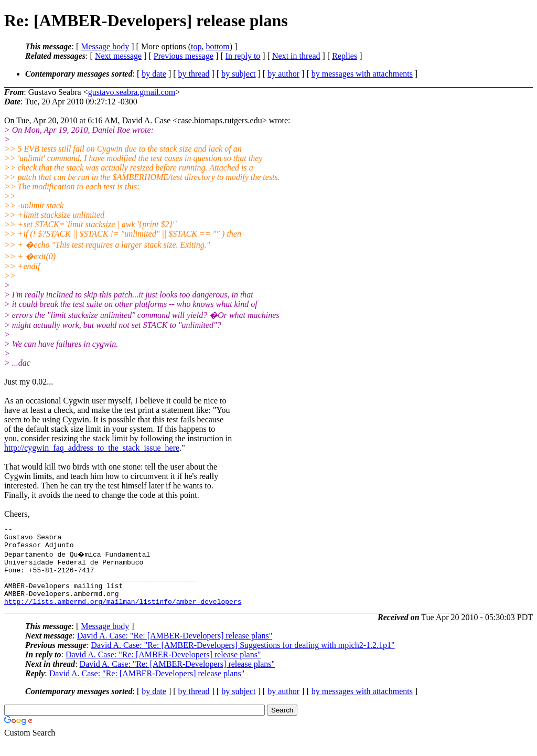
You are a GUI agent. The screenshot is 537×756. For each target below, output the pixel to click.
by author (283, 74)
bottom (217, 46)
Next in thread (296, 56)
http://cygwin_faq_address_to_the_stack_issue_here (92, 448)
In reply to (243, 56)
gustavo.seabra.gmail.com (132, 92)
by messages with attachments (362, 74)
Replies (345, 56)
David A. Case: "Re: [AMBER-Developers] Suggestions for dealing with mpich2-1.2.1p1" (243, 659)
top (196, 46)
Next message (118, 56)
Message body (105, 46)
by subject (238, 74)
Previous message (184, 56)
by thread (194, 74)
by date (154, 74)
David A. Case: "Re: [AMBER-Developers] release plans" (175, 650)
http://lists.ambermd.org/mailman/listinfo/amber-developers (123, 615)
